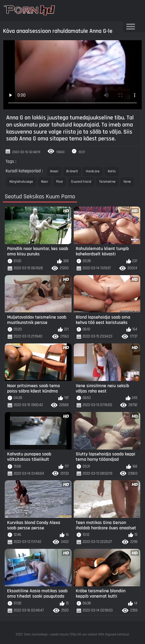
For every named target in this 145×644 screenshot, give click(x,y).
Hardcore (93, 171)
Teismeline (107, 182)
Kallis (112, 171)
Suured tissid (81, 182)
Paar (60, 182)
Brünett (72, 171)
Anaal (54, 171)
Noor (45, 182)
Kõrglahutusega (21, 182)
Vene (127, 182)
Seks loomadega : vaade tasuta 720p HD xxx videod (61, 634)
